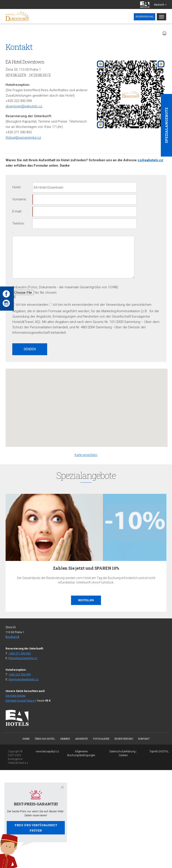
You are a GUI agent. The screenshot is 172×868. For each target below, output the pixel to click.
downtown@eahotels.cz (24, 106)
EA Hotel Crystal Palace (20, 701)
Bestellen (86, 600)
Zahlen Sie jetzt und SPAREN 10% (86, 568)
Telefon (18, 223)
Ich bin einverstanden (32, 305)
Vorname (19, 199)
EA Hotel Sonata (16, 696)
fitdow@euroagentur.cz (23, 138)
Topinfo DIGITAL (159, 751)
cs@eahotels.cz (150, 160)
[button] (87, 404)
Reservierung (145, 17)
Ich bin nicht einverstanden (73, 305)
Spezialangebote (166, 125)
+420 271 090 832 (20, 654)
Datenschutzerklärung (122, 751)
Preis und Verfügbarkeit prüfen (36, 828)
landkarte (12, 637)
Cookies (123, 755)
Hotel (16, 187)
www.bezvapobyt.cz (47, 751)
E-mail (17, 211)
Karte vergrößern (86, 455)
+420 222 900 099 (20, 675)
